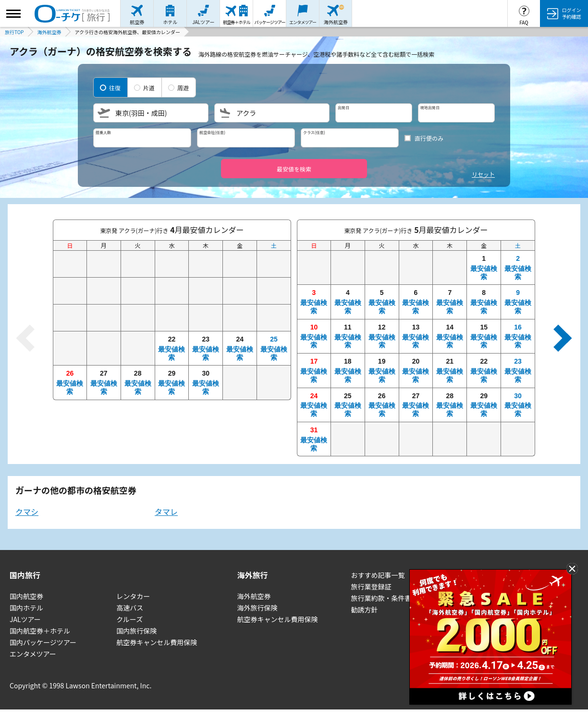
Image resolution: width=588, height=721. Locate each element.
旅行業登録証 (371, 587)
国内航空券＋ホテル (40, 631)
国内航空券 (26, 596)
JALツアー (25, 619)
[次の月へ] (558, 338)
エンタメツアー (33, 654)
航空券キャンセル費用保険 (157, 642)
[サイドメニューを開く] (13, 13)
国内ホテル (26, 608)
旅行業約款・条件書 (381, 598)
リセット (483, 174)
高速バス (130, 608)
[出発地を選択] (151, 113)
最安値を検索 (294, 169)
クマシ (27, 512)
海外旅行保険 (257, 608)
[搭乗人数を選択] (142, 138)
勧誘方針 (364, 610)
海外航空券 (254, 596)
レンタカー (133, 596)
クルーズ (129, 619)
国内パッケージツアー (43, 642)
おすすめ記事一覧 (378, 575)
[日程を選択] (415, 113)
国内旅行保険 (136, 631)
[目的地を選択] (272, 113)
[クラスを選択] (350, 138)
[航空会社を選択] (246, 138)
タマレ (166, 512)
